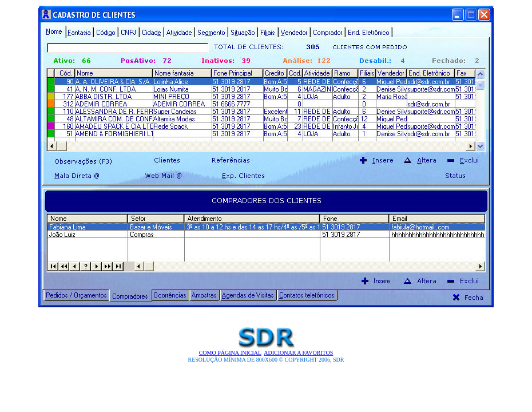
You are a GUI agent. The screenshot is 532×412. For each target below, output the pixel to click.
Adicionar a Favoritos (298, 353)
